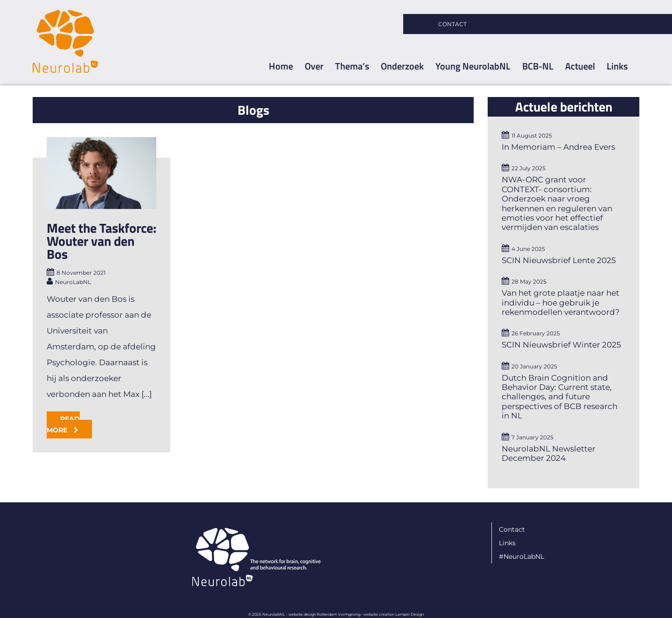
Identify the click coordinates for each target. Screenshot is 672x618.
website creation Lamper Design (394, 614)
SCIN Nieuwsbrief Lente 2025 (559, 260)
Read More (63, 424)
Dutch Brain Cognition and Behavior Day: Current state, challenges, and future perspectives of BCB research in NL (560, 397)
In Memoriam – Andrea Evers (558, 147)
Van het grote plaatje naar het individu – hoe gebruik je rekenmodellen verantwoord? (561, 302)
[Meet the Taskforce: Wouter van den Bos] (101, 173)
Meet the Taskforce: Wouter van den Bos (101, 241)
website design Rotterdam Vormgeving (324, 614)
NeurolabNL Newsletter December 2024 (549, 453)
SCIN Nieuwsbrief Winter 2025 (561, 345)
